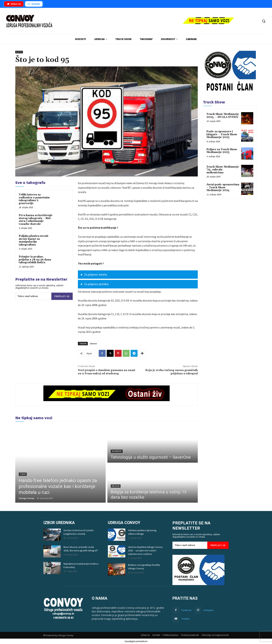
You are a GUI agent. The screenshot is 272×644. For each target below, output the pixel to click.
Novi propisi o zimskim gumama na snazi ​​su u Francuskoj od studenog (107, 372)
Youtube (185, 619)
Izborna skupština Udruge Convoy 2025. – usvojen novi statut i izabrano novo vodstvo (145, 550)
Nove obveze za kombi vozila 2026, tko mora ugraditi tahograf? (81, 549)
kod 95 (19, 52)
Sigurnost (117, 451)
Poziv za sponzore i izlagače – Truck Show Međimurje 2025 (222, 134)
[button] (264, 21)
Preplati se (62, 296)
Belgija (116, 486)
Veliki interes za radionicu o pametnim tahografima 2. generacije (34, 199)
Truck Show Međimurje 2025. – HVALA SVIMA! (223, 116)
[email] (33, 296)
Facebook (186, 610)
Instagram (209, 610)
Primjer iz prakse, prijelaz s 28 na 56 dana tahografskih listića (35, 260)
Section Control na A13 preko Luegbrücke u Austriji (79, 532)
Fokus (23, 474)
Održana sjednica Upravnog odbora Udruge (142, 532)
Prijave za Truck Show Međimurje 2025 (222, 151)
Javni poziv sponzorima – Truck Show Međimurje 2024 (223, 187)
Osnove (93, 343)
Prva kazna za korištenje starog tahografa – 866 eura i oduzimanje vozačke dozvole (36, 220)
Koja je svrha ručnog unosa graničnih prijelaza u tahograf (172, 372)
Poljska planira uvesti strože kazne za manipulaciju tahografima (33, 240)
